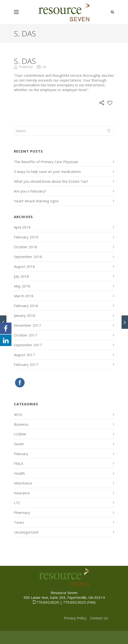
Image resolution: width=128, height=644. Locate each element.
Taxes (19, 522)
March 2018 (24, 296)
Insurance (22, 493)
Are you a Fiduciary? (30, 191)
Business (21, 424)
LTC (17, 503)
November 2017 (27, 325)
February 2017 (26, 364)
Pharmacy (22, 512)
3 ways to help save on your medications (47, 171)
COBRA (20, 434)
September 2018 (28, 257)
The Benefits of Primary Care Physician (46, 162)
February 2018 (26, 306)
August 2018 (24, 266)
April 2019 (22, 227)
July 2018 (21, 276)
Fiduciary (21, 454)
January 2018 (25, 315)
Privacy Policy (75, 618)
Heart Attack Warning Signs (36, 201)
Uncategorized (26, 532)
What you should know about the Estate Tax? (51, 181)
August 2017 (24, 355)
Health (19, 473)
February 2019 (26, 237)
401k (18, 414)
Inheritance (23, 483)
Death (19, 444)
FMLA (18, 463)
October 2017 (26, 335)
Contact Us (99, 618)
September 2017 (28, 345)
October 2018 (26, 247)
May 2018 (22, 286)
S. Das (25, 61)
